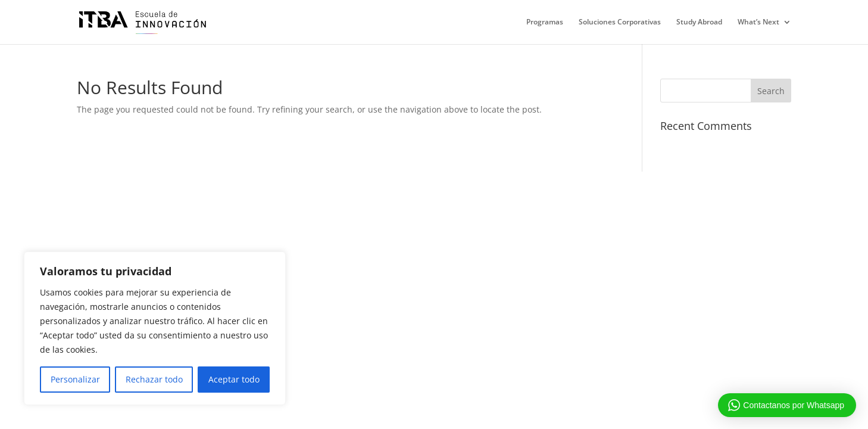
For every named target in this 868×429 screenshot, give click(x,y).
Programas (545, 22)
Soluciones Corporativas (620, 22)
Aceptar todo (234, 379)
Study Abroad (699, 22)
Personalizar (75, 379)
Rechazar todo (154, 379)
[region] (155, 328)
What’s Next (758, 22)
